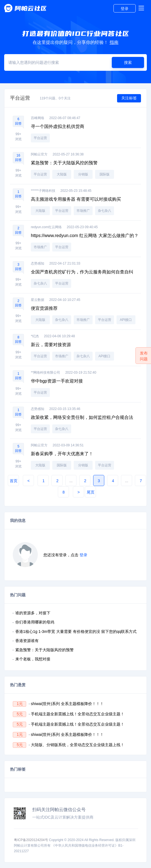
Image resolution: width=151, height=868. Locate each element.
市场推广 (83, 211)
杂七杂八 (105, 211)
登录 (125, 9)
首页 (14, 481)
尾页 (91, 492)
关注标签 (129, 98)
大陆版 (62, 174)
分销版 (83, 174)
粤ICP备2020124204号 (31, 840)
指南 (114, 42)
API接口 (126, 320)
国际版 (105, 174)
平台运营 (40, 138)
